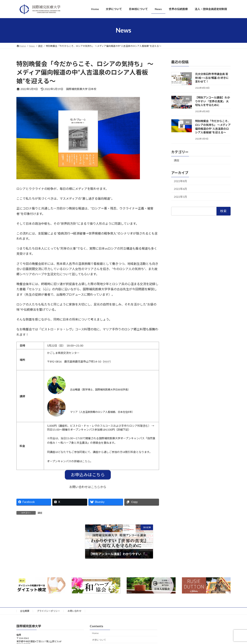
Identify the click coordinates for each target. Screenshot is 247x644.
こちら (86, 461)
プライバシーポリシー (48, 611)
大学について (99, 639)
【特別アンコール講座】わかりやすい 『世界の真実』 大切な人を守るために (213, 101)
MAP (107, 362)
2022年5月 (180, 197)
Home (95, 633)
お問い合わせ (74, 611)
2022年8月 (180, 181)
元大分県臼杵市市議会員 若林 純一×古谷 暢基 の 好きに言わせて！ (212, 78)
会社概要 (25, 611)
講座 (40, 512)
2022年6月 (180, 189)
